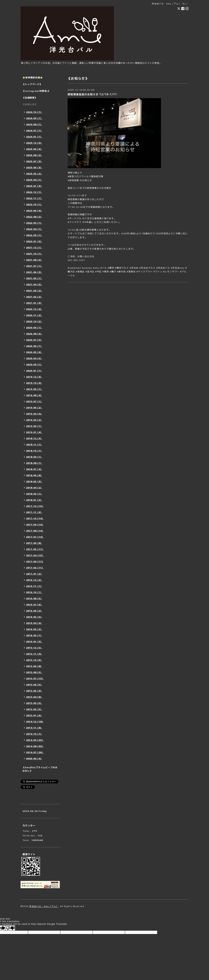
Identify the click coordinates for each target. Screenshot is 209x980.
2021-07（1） (34, 266)
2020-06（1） (34, 346)
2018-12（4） (34, 438)
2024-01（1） (34, 137)
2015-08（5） (34, 672)
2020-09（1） (34, 328)
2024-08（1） (34, 124)
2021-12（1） (34, 248)
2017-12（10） (35, 506)
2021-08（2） (34, 260)
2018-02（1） (34, 494)
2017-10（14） (35, 518)
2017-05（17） (35, 549)
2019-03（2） (34, 420)
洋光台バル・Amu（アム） (44, 906)
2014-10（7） (34, 734)
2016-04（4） (34, 623)
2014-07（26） (35, 752)
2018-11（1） (34, 445)
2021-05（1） (34, 278)
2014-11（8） (34, 728)
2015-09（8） (34, 666)
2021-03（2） (34, 291)
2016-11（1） (34, 586)
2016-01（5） (34, 642)
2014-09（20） (35, 740)
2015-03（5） (34, 703)
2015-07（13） (35, 679)
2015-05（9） (34, 691)
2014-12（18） (35, 722)
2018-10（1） (34, 451)
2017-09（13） (35, 525)
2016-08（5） (34, 598)
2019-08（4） (34, 395)
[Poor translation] (10, 928)
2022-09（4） (34, 211)
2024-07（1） (34, 131)
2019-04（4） (34, 414)
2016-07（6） (34, 605)
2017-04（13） (35, 555)
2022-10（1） (34, 204)
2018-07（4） (34, 469)
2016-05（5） (34, 617)
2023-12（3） (34, 143)
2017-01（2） (34, 574)
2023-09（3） (34, 149)
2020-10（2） (34, 321)
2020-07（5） (34, 340)
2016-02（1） (34, 635)
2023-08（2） (34, 155)
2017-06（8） (34, 543)
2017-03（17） (35, 562)
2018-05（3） (34, 482)
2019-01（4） (34, 432)
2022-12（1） (34, 192)
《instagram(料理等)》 (36, 91)
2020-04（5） (34, 358)
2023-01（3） (34, 186)
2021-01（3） (34, 303)
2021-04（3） (34, 285)
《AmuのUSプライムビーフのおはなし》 (40, 769)
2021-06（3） (34, 272)
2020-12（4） (34, 309)
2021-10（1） (34, 254)
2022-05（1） (34, 223)
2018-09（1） (34, 457)
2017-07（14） (35, 537)
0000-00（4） (34, 759)
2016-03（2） (34, 629)
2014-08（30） (35, 746)
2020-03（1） (34, 365)
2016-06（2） (34, 611)
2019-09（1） (34, 389)
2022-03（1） (34, 235)
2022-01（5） (34, 241)
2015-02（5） (34, 709)
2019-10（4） (34, 383)
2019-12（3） (34, 377)
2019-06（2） (34, 408)
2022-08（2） (34, 217)
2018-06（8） (34, 475)
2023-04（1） (34, 180)
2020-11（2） (34, 315)
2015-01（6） (34, 715)
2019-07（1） (34, 401)
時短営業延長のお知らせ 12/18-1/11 (92, 94)
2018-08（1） (34, 463)
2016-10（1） (34, 592)
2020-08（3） (34, 334)
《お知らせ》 (30, 104)
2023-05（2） (34, 174)
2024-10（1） (34, 112)
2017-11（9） (34, 512)
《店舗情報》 (30, 98)
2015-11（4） (34, 654)
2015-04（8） (34, 697)
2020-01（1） (34, 371)
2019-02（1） (34, 426)
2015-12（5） (34, 648)
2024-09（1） (34, 118)
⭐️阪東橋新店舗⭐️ (33, 78)
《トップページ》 (32, 84)
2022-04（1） (34, 229)
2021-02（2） (34, 297)
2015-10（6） (34, 660)
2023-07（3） (34, 161)
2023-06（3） (34, 168)
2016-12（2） (34, 580)
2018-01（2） (34, 500)
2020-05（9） (34, 352)
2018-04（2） (34, 488)
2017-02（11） (35, 568)
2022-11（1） (34, 198)
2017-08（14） (35, 531)
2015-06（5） (34, 685)
